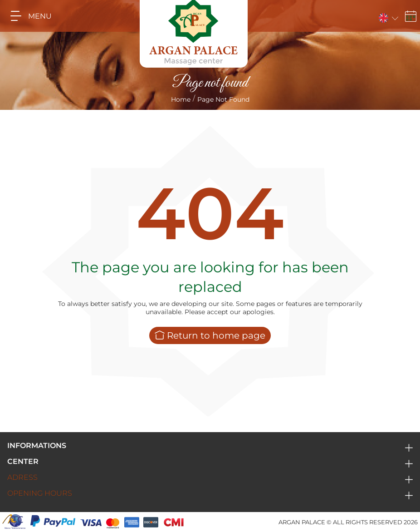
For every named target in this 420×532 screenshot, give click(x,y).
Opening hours (40, 493)
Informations (37, 446)
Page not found (223, 99)
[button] (388, 16)
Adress (22, 477)
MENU (28, 16)
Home (181, 99)
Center (23, 461)
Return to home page (210, 335)
